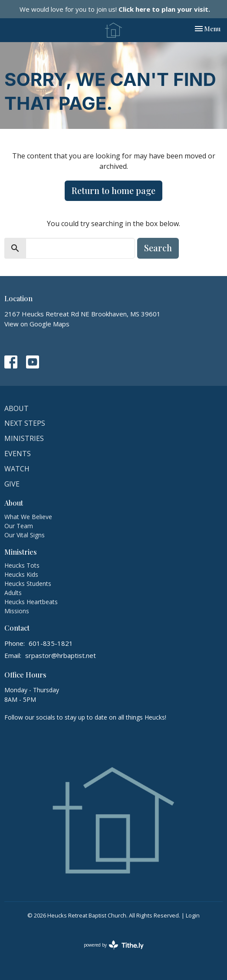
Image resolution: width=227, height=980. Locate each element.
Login (193, 915)
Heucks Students (28, 584)
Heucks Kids (21, 574)
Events (18, 454)
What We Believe (28, 517)
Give (12, 484)
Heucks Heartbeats (31, 602)
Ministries (24, 438)
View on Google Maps (37, 324)
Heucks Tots (22, 565)
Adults (13, 593)
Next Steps (25, 423)
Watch (17, 469)
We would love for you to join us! (115, 9)
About (16, 408)
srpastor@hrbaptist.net (61, 655)
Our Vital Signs (25, 535)
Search (158, 248)
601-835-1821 (51, 643)
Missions (17, 611)
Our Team (19, 526)
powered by (114, 945)
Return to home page (113, 190)
